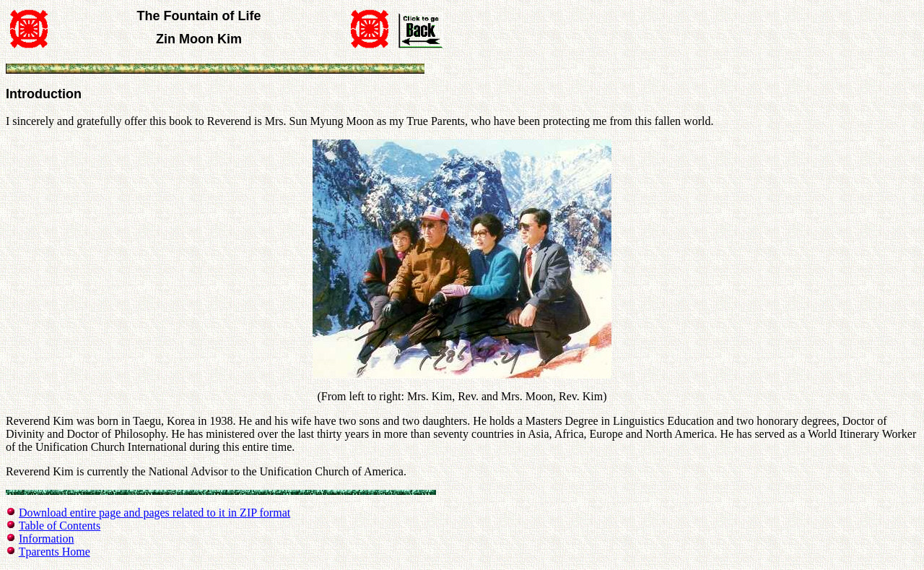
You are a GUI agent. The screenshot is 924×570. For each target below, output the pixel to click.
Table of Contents (60, 526)
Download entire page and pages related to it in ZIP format (154, 513)
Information (46, 539)
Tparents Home (55, 552)
